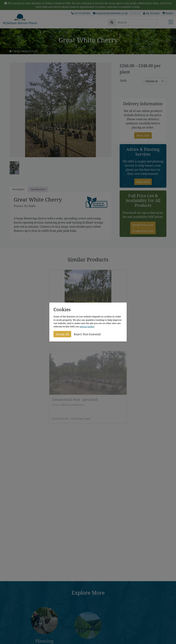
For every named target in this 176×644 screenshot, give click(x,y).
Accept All (62, 334)
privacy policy (87, 327)
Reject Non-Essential (87, 334)
